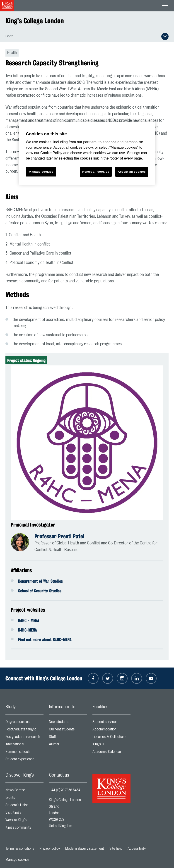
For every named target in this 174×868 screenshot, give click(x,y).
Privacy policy (50, 849)
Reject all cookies (96, 172)
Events (24, 799)
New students (68, 723)
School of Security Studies (40, 591)
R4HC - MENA (29, 620)
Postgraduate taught (24, 730)
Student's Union (24, 806)
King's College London (35, 21)
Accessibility (137, 849)
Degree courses (24, 723)
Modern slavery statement (85, 849)
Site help (116, 849)
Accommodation (111, 730)
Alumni (68, 745)
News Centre (24, 791)
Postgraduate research (24, 738)
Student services (111, 723)
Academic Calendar (111, 753)
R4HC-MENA (28, 630)
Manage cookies (17, 860)
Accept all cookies (132, 172)
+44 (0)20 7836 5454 (65, 790)
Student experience (24, 760)
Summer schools (24, 753)
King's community (24, 829)
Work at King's (24, 821)
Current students (68, 730)
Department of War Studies (40, 581)
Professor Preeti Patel (59, 536)
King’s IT (111, 745)
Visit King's (24, 814)
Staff (68, 738)
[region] (87, 153)
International (24, 745)
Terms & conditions (20, 849)
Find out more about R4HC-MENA (45, 639)
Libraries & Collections (111, 738)
